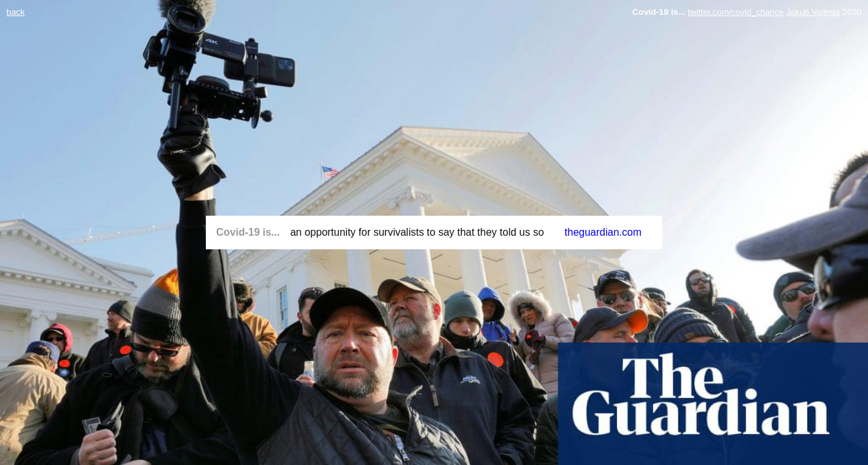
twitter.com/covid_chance (736, 12)
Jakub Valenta (813, 12)
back (15, 12)
